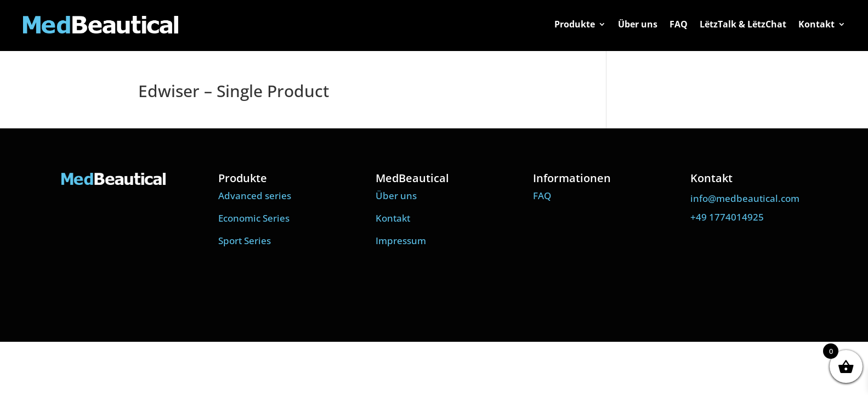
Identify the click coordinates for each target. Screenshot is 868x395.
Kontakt (816, 25)
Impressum (401, 241)
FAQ (679, 25)
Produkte (575, 25)
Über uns (638, 25)
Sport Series (245, 241)
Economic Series (254, 218)
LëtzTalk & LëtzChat (743, 25)
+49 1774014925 (727, 217)
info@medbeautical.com (745, 198)
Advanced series (255, 196)
